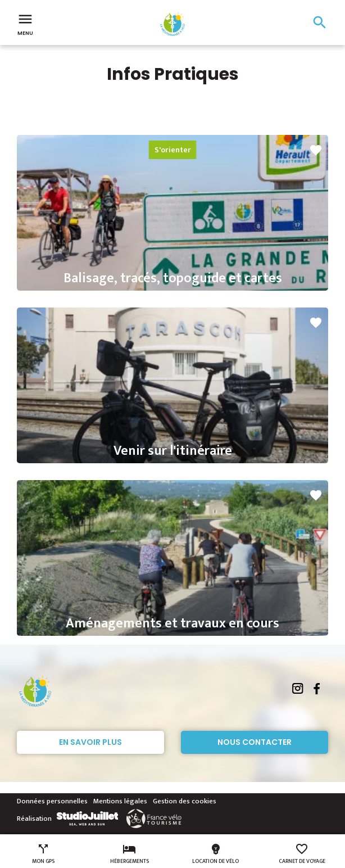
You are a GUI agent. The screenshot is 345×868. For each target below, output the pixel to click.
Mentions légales (120, 801)
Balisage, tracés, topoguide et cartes (173, 278)
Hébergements (130, 854)
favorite (316, 150)
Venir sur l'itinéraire (173, 451)
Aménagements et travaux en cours (172, 623)
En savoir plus (90, 742)
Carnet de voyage (302, 854)
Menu (25, 24)
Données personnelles (52, 801)
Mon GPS (43, 854)
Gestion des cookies (185, 801)
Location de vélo (215, 854)
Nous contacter (255, 742)
